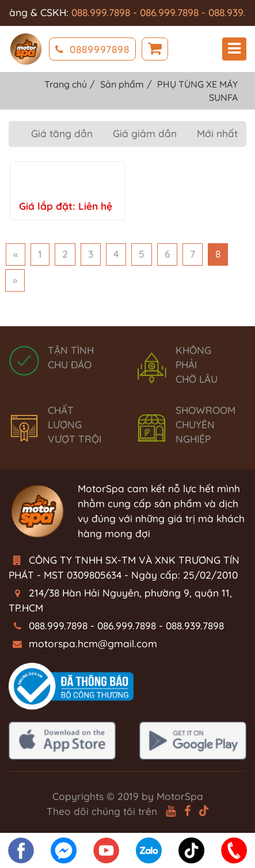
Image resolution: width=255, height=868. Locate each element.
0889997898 (92, 49)
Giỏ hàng (155, 49)
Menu (234, 49)
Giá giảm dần (145, 133)
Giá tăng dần (62, 133)
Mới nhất (217, 133)
